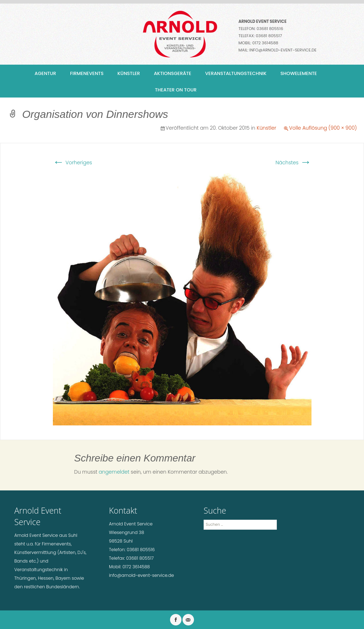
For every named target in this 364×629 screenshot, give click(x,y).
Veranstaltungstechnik (236, 73)
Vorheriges (73, 163)
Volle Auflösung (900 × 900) (323, 128)
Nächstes (293, 163)
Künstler (129, 73)
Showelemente (299, 73)
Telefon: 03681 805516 (261, 29)
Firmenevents (87, 73)
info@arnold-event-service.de (283, 50)
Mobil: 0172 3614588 (259, 43)
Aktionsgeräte (173, 73)
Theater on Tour (176, 90)
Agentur (45, 73)
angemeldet (114, 472)
